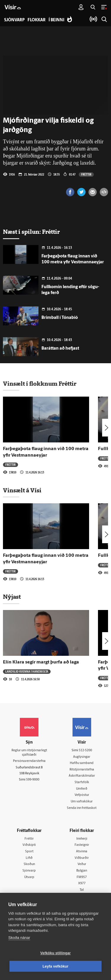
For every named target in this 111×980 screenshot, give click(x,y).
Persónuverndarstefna (29, 761)
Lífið (29, 858)
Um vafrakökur (82, 802)
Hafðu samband (82, 763)
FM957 (82, 877)
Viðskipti (29, 845)
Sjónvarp (29, 871)
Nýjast (12, 597)
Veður (82, 864)
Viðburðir (82, 858)
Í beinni (56, 20)
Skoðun (29, 864)
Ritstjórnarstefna (82, 770)
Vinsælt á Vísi (22, 490)
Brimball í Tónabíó (60, 318)
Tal (82, 890)
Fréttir (86, 174)
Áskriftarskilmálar (82, 776)
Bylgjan (82, 871)
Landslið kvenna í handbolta (27, 671)
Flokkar (37, 20)
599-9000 (33, 780)
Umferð (82, 789)
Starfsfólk (82, 782)
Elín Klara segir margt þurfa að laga (41, 662)
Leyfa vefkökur (56, 966)
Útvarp (29, 877)
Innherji (82, 839)
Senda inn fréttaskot (82, 808)
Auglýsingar (82, 757)
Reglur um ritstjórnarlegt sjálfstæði (29, 753)
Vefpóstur (82, 795)
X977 (82, 884)
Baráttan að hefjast (60, 349)
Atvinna (82, 852)
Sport (29, 852)
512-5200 (85, 751)
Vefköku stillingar (55, 953)
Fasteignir (82, 845)
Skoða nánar (19, 938)
